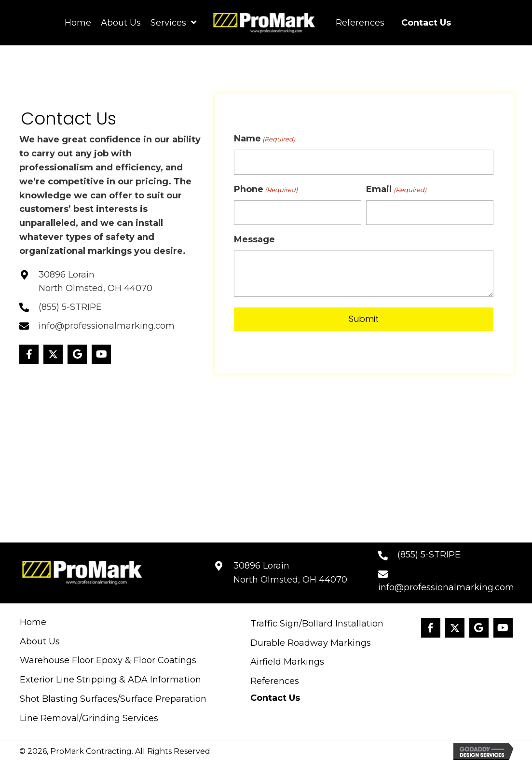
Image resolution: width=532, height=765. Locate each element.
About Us (40, 641)
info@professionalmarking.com (107, 326)
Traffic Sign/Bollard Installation (317, 624)
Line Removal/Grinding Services (89, 718)
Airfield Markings (287, 662)
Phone (266, 189)
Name (265, 139)
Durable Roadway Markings (311, 643)
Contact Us (275, 698)
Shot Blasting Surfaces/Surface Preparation (113, 699)
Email (396, 189)
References (275, 681)
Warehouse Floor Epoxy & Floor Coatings (108, 660)
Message (254, 239)
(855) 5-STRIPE (70, 307)
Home (33, 622)
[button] (29, 354)
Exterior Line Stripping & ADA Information (110, 680)
